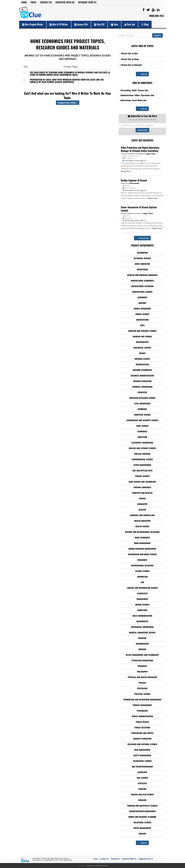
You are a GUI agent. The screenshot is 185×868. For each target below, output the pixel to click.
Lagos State (150, 154)
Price (33, 2)
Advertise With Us (65, 2)
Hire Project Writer (33, 24)
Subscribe (142, 130)
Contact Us (46, 2)
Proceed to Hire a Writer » (68, 103)
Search (157, 35)
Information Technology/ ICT (136, 161)
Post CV (99, 24)
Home (24, 2)
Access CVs (81, 24)
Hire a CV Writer (59, 24)
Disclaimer (115, 859)
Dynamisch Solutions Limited (98, 866)
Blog (145, 24)
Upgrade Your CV (87, 2)
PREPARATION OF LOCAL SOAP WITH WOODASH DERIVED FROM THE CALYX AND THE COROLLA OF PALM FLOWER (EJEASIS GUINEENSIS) (67, 81)
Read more (126, 171)
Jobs (114, 24)
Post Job (130, 24)
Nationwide (134, 183)
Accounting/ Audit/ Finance (135, 220)
